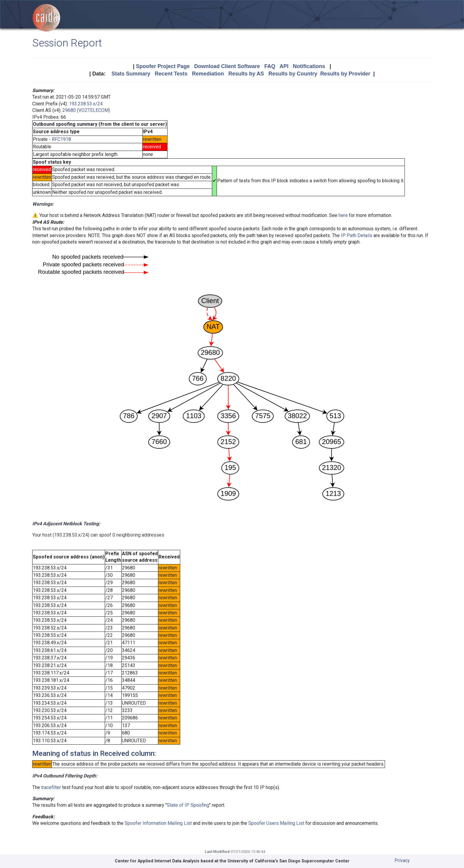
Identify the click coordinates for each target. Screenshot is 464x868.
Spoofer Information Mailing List (158, 823)
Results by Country (293, 74)
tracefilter (51, 787)
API (284, 66)
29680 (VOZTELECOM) (86, 110)
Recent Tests (171, 74)
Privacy (402, 860)
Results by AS (246, 74)
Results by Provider (345, 74)
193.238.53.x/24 (86, 104)
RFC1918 (61, 139)
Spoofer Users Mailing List (276, 823)
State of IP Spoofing (188, 805)
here (343, 215)
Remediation (208, 74)
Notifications (309, 66)
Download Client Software (227, 66)
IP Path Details (357, 235)
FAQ (270, 66)
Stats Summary (131, 74)
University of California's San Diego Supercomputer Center (289, 861)
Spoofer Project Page (163, 66)
